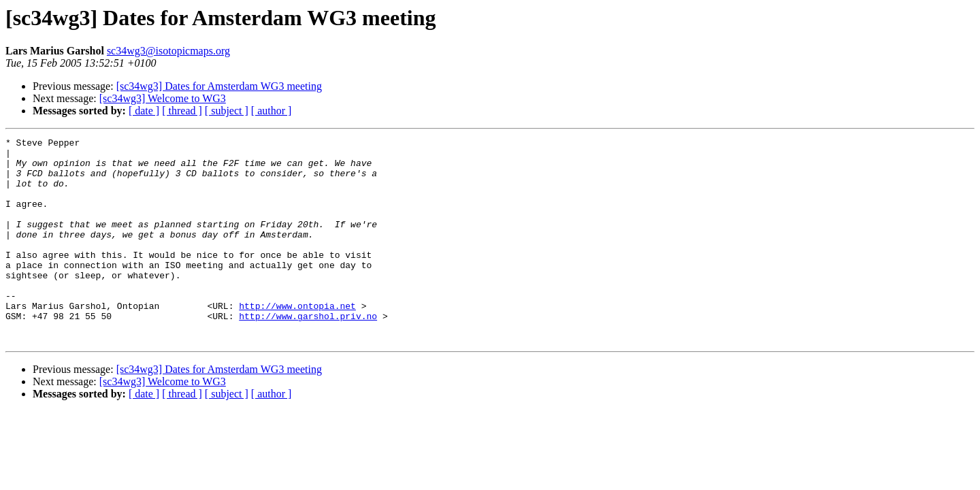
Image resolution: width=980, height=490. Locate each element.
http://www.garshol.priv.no (308, 353)
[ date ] (144, 111)
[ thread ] (182, 111)
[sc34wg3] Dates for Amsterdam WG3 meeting (219, 86)
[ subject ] (227, 111)
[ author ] (272, 111)
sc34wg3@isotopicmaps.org (168, 51)
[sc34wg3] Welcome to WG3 (163, 98)
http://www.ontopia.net (297, 340)
